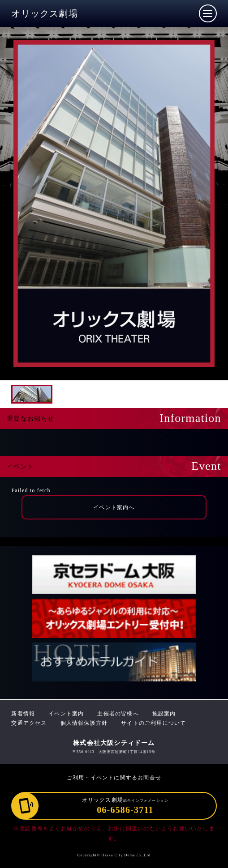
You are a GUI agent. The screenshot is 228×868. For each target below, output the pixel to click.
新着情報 (23, 714)
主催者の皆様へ (118, 714)
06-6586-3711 (125, 810)
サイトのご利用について (153, 723)
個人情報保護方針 (84, 723)
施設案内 (164, 714)
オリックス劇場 (44, 13)
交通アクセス (29, 723)
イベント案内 (66, 714)
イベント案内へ (114, 507)
